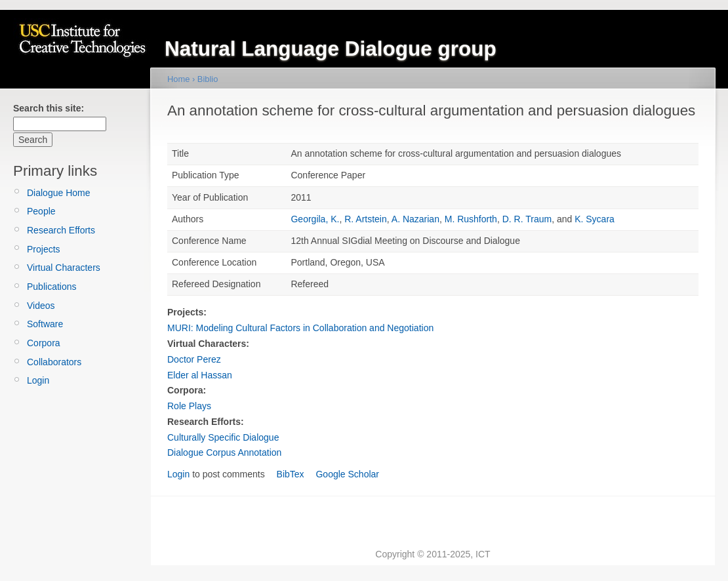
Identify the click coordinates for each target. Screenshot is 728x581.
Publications (52, 287)
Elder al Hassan (200, 375)
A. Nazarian (415, 219)
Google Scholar (347, 474)
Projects (44, 249)
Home (178, 79)
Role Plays (189, 406)
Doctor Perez (194, 359)
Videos (41, 306)
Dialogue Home (59, 193)
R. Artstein (366, 219)
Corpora (44, 343)
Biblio (208, 79)
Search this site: (49, 108)
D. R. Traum (527, 219)
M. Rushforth (471, 219)
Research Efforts (61, 230)
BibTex (291, 474)
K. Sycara (595, 219)
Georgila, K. (315, 219)
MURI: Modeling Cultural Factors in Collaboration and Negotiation (300, 328)
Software (45, 324)
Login (38, 380)
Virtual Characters (64, 268)
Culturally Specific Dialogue (223, 437)
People (41, 211)
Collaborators (54, 362)
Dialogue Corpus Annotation (224, 452)
